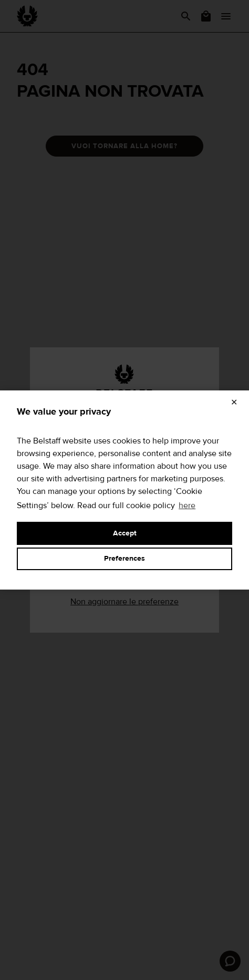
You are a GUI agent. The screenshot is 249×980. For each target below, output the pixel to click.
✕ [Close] (234, 403)
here (187, 506)
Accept (125, 533)
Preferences (124, 559)
